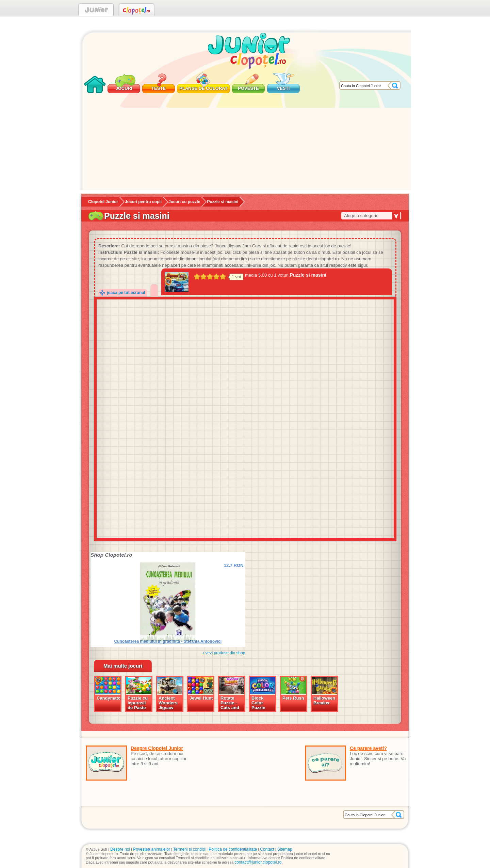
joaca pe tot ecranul (126, 293)
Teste (159, 88)
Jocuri (124, 88)
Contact (267, 849)
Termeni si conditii (189, 849)
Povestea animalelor (152, 849)
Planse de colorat (203, 88)
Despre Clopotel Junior (157, 748)
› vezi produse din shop (224, 653)
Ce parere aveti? (368, 748)
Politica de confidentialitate (233, 849)
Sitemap (285, 849)
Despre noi (120, 849)
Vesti (283, 88)
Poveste (248, 88)
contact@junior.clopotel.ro (258, 862)
